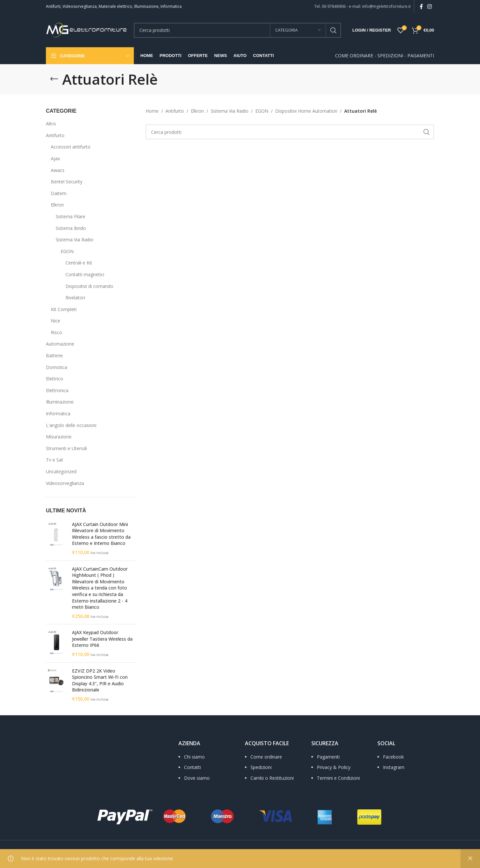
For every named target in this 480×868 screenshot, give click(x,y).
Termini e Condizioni (338, 778)
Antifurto (55, 135)
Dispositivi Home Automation (306, 111)
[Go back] (54, 79)
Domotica (56, 367)
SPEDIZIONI (390, 56)
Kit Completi (64, 309)
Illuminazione (60, 402)
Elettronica (57, 390)
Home (152, 111)
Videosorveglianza (65, 483)
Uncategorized (61, 471)
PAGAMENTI (421, 56)
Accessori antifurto (71, 147)
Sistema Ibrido (71, 228)
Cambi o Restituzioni (272, 778)
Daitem (59, 193)
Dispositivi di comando (89, 286)
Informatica (58, 413)
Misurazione (59, 437)
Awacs (58, 170)
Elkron (57, 205)
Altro (51, 124)
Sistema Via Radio (75, 240)
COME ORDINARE (354, 56)
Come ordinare (266, 757)
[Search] (237, 30)
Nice (56, 321)
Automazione (60, 344)
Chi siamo (194, 757)
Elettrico (55, 379)
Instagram (394, 767)
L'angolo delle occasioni (71, 425)
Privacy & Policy (334, 767)
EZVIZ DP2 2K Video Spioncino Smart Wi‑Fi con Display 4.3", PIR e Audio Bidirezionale (100, 680)
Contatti (192, 767)
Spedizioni (261, 767)
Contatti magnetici (85, 274)
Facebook (393, 757)
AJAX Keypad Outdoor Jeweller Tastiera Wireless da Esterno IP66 (102, 639)
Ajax (55, 158)
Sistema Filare (71, 216)
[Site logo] (87, 29)
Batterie (54, 356)
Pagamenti (328, 757)
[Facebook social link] (421, 7)
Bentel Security (67, 182)
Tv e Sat (55, 460)
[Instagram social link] (430, 7)
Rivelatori (75, 298)
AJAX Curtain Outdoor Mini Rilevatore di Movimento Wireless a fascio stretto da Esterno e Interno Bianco (101, 534)
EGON (67, 251)
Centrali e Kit (79, 263)
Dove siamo (197, 778)
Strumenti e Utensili (66, 448)
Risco (56, 332)
